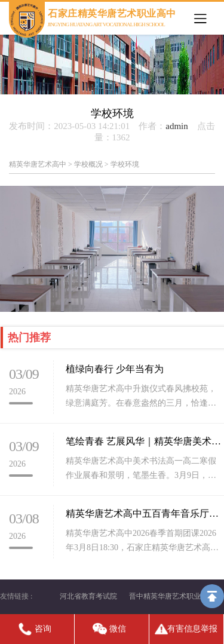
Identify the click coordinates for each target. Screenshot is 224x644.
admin (177, 126)
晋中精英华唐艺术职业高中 (172, 596)
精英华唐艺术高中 (38, 164)
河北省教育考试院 (88, 596)
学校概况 (88, 164)
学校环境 (125, 164)
